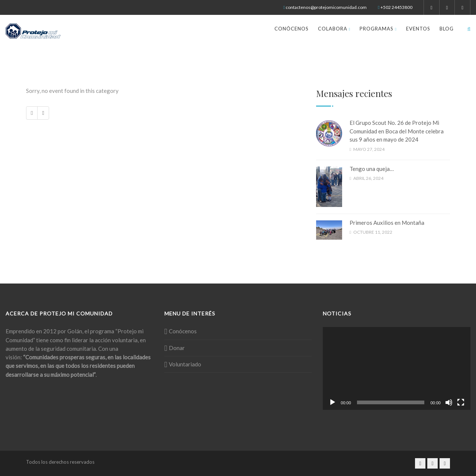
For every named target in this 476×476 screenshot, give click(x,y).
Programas (378, 29)
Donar (177, 348)
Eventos (418, 29)
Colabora (334, 29)
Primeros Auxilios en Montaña (387, 223)
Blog (447, 29)
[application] (397, 368)
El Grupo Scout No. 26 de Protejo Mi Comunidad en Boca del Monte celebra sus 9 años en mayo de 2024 (397, 131)
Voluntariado (185, 364)
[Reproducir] (332, 402)
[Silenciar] (449, 402)
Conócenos (292, 29)
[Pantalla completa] (461, 402)
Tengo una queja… (372, 169)
